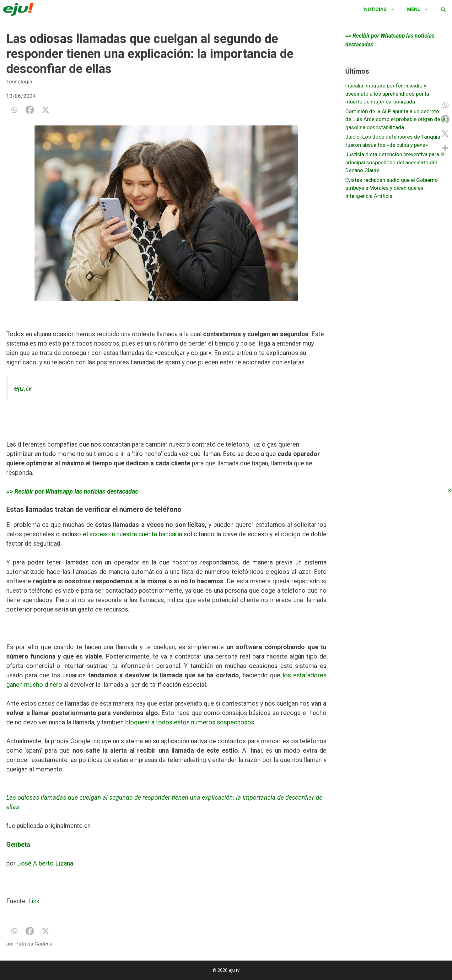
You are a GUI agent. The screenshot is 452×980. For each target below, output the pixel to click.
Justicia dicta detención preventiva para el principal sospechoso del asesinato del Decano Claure (395, 162)
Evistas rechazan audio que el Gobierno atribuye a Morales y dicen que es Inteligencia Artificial (392, 188)
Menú (421, 9)
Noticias (382, 9)
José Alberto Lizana (45, 863)
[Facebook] (30, 110)
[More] (445, 148)
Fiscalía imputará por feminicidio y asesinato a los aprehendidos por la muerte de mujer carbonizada (387, 94)
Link (34, 901)
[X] (46, 110)
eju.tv (23, 388)
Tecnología (19, 82)
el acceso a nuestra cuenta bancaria (132, 534)
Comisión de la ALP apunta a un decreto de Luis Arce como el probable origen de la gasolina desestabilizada (395, 119)
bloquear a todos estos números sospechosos (190, 722)
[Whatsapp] (14, 110)
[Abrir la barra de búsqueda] (443, 9)
